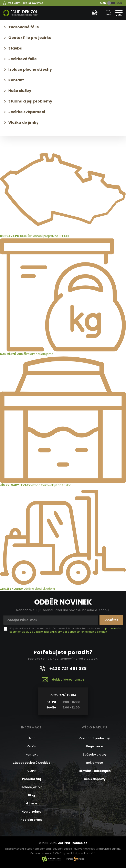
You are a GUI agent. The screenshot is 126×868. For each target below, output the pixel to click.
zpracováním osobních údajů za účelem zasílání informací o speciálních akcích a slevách (65, 630)
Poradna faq (31, 779)
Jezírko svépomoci (27, 112)
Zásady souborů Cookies (31, 763)
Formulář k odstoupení (94, 771)
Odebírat (111, 620)
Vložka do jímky (23, 122)
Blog (31, 795)
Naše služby (20, 91)
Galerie (32, 803)
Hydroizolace (32, 812)
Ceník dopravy (95, 779)
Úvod (32, 738)
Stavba (15, 48)
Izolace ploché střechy (30, 69)
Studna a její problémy (30, 101)
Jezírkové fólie (23, 59)
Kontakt (16, 80)
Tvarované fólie (24, 27)
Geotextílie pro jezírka (30, 38)
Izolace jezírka (32, 787)
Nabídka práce (31, 820)
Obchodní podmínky (94, 738)
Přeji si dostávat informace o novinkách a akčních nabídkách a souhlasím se (65, 630)
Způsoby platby (95, 755)
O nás (32, 746)
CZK (103, 3)
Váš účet (14, 3)
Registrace (94, 746)
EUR (119, 3)
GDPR (31, 771)
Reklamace (95, 763)
